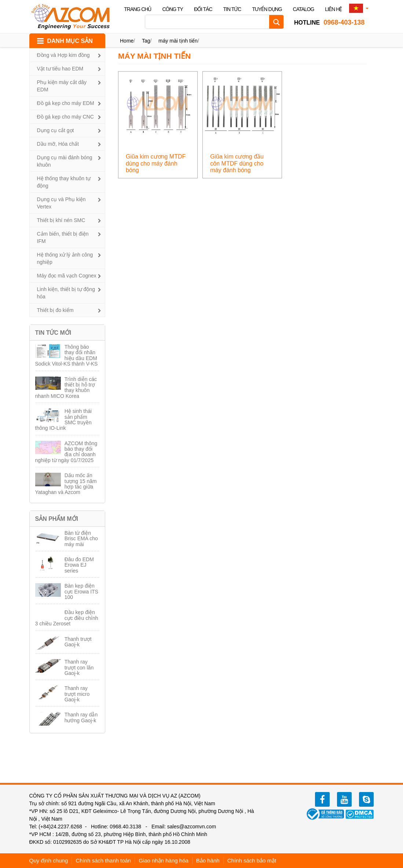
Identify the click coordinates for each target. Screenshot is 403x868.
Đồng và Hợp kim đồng (63, 55)
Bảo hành (208, 860)
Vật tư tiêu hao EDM (60, 69)
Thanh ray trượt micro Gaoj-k (77, 694)
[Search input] (209, 22)
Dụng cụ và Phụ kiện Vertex (61, 203)
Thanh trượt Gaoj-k (78, 642)
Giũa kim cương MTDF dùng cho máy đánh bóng (156, 163)
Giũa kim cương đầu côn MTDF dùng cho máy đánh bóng (237, 163)
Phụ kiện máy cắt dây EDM (62, 86)
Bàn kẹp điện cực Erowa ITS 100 (81, 591)
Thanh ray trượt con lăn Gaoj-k (79, 667)
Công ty (173, 9)
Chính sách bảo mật (252, 860)
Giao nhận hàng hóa (164, 860)
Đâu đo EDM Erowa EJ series (79, 565)
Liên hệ (333, 9)
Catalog (304, 9)
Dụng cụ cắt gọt (56, 130)
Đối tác (203, 9)
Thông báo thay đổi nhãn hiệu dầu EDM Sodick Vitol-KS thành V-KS (67, 355)
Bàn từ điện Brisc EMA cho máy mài (81, 539)
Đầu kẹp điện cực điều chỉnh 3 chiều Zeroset (67, 618)
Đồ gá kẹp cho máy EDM (66, 103)
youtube (344, 799)
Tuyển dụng (267, 9)
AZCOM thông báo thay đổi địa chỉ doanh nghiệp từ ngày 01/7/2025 (66, 452)
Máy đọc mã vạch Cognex (67, 276)
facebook (322, 799)
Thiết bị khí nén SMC (61, 220)
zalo (366, 799)
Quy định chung (49, 860)
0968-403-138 (329, 22)
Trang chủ (138, 9)
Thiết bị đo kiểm (55, 310)
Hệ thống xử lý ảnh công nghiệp (65, 258)
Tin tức (232, 9)
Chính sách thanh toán (103, 860)
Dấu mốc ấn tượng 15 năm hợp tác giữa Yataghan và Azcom (66, 484)
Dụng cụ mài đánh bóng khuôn (65, 161)
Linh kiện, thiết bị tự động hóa (66, 293)
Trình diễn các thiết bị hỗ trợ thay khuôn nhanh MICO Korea (66, 388)
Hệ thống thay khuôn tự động (64, 182)
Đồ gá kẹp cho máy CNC (65, 117)
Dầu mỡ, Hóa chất (58, 144)
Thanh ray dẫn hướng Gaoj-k (81, 717)
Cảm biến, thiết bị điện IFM (63, 237)
